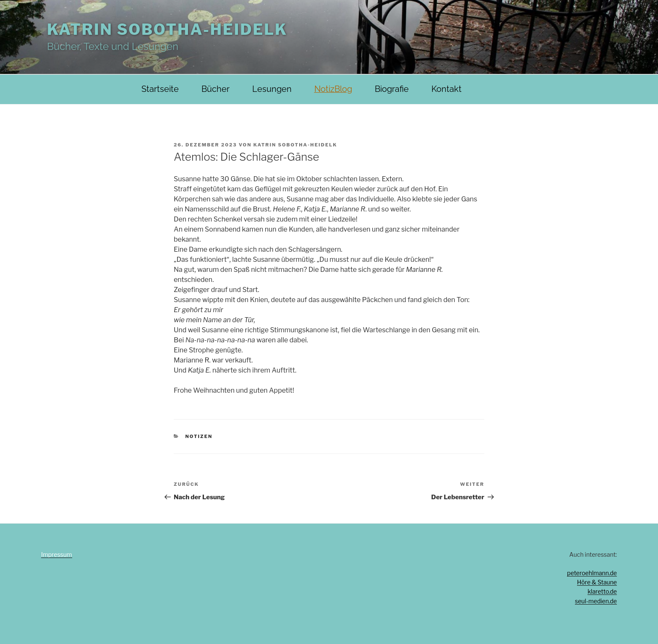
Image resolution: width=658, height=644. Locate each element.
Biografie (392, 89)
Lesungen (272, 89)
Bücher (215, 89)
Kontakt (446, 89)
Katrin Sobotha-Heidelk (167, 29)
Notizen (199, 436)
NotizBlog (333, 89)
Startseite (160, 89)
